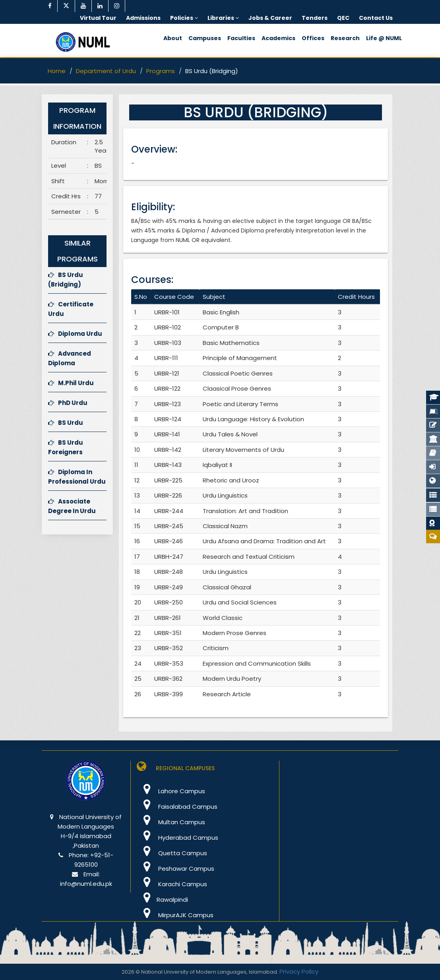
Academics (278, 38)
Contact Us (376, 18)
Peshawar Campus (175, 869)
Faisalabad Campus (177, 807)
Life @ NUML (384, 38)
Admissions (143, 18)
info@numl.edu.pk (86, 884)
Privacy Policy (299, 971)
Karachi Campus (172, 884)
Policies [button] (184, 18)
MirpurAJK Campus (175, 915)
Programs (161, 71)
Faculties (241, 38)
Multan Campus (171, 822)
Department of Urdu (106, 71)
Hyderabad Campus (177, 838)
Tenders (315, 18)
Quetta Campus (172, 853)
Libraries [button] (223, 18)
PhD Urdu (68, 403)
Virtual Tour (98, 18)
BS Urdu (66, 423)
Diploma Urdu (75, 334)
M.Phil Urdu (71, 383)
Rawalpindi (162, 900)
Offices (313, 38)
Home (57, 71)
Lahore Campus (171, 791)
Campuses (205, 38)
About (173, 38)
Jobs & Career (270, 18)
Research (345, 38)
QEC (343, 18)
